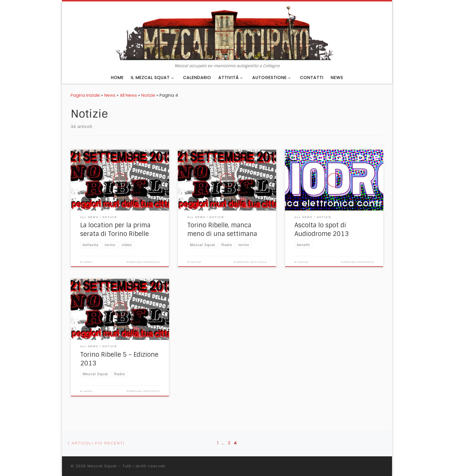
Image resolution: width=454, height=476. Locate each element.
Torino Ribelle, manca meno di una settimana (222, 230)
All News (128, 95)
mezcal (196, 262)
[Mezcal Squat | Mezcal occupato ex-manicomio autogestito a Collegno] (227, 32)
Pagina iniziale (85, 95)
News (110, 95)
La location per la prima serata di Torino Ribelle (115, 230)
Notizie (148, 95)
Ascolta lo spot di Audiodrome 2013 (322, 230)
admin (88, 262)
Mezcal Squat (102, 466)
